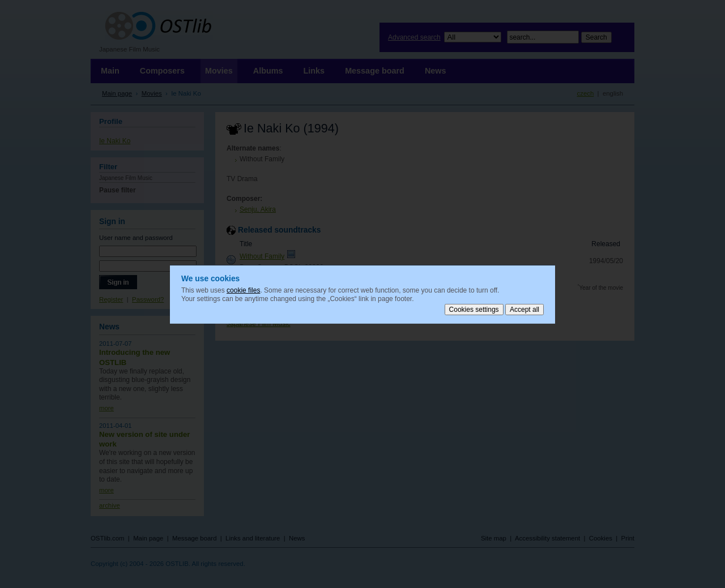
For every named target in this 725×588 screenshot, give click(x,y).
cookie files (243, 290)
